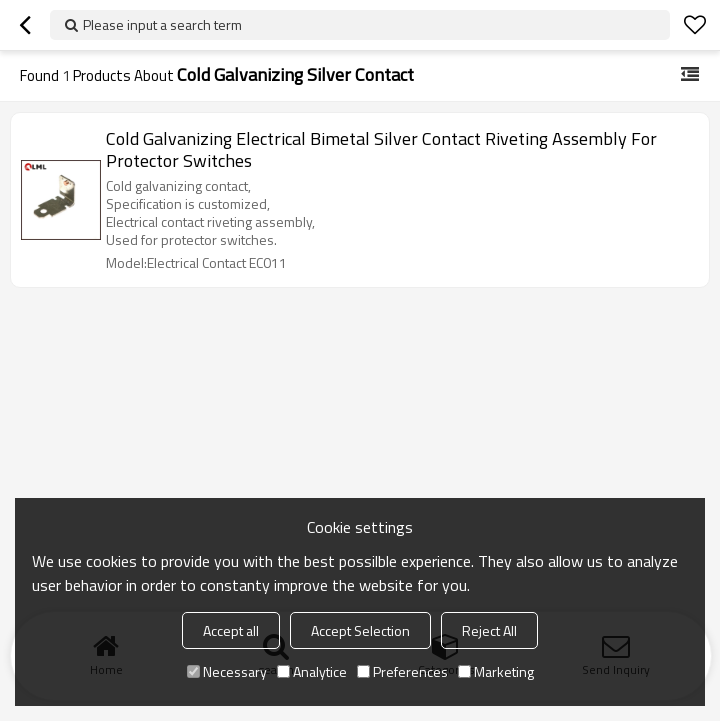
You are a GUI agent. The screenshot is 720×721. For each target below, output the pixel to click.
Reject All (489, 630)
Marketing (496, 671)
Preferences (402, 671)
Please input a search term (162, 24)
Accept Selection (360, 630)
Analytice (312, 671)
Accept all (231, 630)
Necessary (227, 671)
